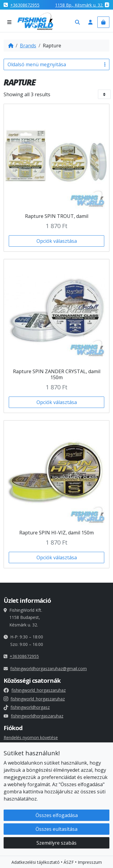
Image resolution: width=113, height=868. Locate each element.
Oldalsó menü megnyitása (56, 64)
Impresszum (90, 863)
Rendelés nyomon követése (31, 737)
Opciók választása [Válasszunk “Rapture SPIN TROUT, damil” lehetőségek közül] (57, 241)
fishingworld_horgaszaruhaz (35, 690)
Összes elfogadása (57, 816)
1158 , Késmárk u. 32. (79, 5)
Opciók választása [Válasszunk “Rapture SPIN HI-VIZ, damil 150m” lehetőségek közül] (57, 557)
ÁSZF (69, 863)
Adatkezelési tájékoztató (36, 863)
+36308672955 (25, 5)
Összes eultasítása (56, 830)
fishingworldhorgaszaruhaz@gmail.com (49, 669)
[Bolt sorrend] (104, 94)
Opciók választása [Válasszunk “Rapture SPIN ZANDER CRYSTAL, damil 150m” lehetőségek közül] (57, 402)
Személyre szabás (56, 844)
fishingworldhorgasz (27, 707)
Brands (28, 46)
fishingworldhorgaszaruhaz (33, 716)
